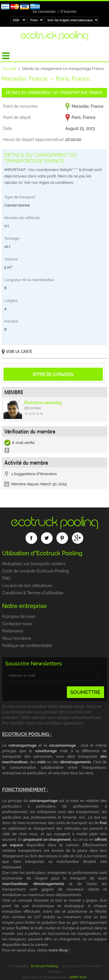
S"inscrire (68, 12)
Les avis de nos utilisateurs (27, 586)
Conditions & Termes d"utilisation (33, 593)
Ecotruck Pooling (45, 966)
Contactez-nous (17, 624)
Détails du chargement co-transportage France (54, 93)
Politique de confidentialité (27, 646)
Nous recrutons (17, 638)
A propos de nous (19, 616)
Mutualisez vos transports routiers (34, 564)
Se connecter (44, 12)
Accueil (10, 69)
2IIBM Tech (78, 977)
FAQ (6, 578)
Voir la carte (17, 352)
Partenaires (13, 631)
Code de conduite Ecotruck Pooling (36, 571)
